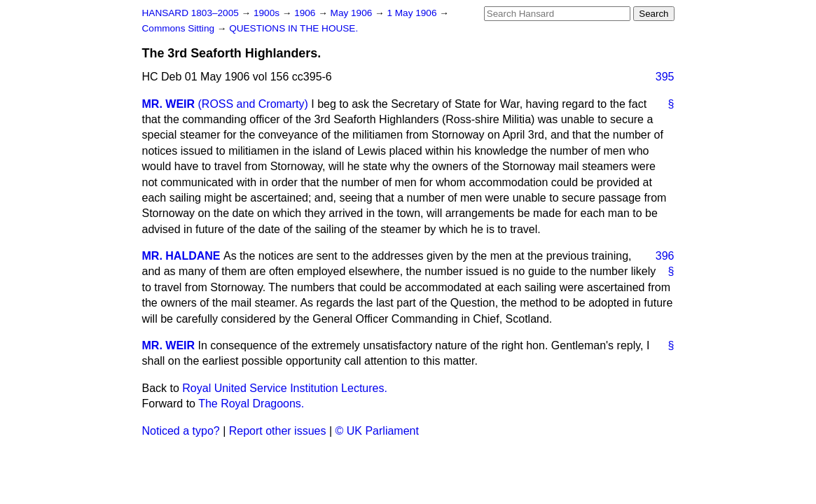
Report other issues (278, 431)
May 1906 (353, 13)
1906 (306, 13)
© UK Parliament (377, 431)
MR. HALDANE (181, 256)
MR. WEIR (169, 104)
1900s (268, 13)
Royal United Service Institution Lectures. (285, 388)
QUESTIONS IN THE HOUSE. (293, 28)
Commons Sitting (180, 28)
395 (665, 77)
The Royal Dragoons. (251, 404)
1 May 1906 (413, 13)
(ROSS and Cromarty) (253, 104)
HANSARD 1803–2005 (191, 13)
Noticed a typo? (181, 431)
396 (665, 256)
